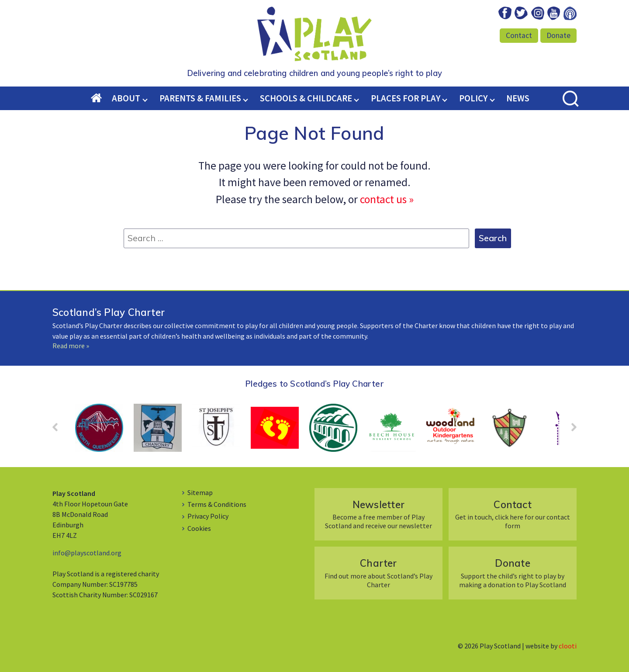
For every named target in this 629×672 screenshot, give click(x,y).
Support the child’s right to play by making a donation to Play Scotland (513, 573)
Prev (59, 430)
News (518, 98)
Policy (473, 98)
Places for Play (406, 98)
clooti (568, 646)
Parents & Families (200, 98)
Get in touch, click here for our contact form (513, 514)
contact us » (387, 199)
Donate (558, 35)
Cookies (199, 528)
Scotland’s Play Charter (109, 312)
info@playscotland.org (87, 553)
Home (102, 99)
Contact (519, 35)
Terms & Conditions (217, 504)
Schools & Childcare (306, 98)
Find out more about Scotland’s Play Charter (378, 573)
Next (570, 430)
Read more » (71, 346)
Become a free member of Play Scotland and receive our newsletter (378, 514)
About (126, 98)
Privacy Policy (208, 516)
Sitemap (200, 492)
